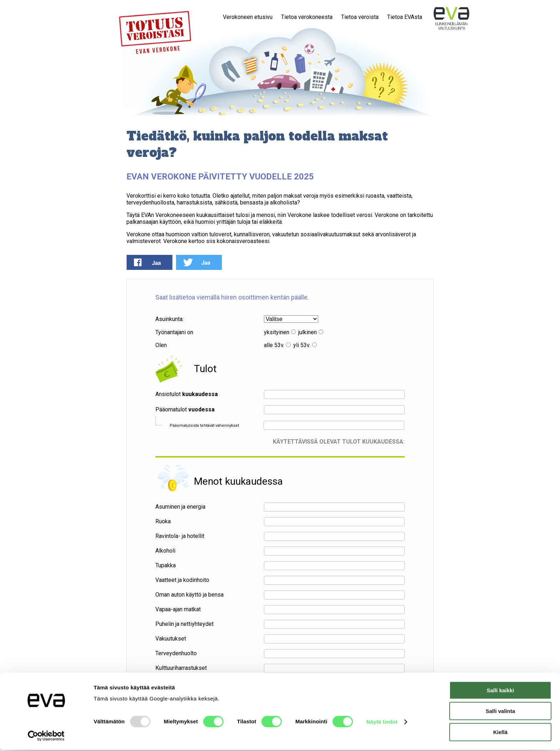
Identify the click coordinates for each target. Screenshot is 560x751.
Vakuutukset (171, 639)
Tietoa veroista (360, 17)
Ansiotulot (187, 394)
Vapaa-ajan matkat (178, 609)
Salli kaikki (501, 691)
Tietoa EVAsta (405, 17)
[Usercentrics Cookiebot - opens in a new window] (46, 737)
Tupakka (166, 565)
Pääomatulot (185, 409)
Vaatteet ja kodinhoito (182, 580)
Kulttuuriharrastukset (181, 668)
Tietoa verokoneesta (307, 17)
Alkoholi (165, 551)
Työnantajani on (174, 332)
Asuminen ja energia (180, 507)
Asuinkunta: (169, 319)
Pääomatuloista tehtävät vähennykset (204, 426)
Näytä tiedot (382, 723)
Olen (161, 345)
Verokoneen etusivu (248, 17)
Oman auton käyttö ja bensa (189, 595)
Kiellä (500, 733)
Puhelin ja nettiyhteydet (184, 624)
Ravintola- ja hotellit (180, 536)
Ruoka (163, 521)
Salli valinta (501, 713)
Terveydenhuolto (176, 653)
